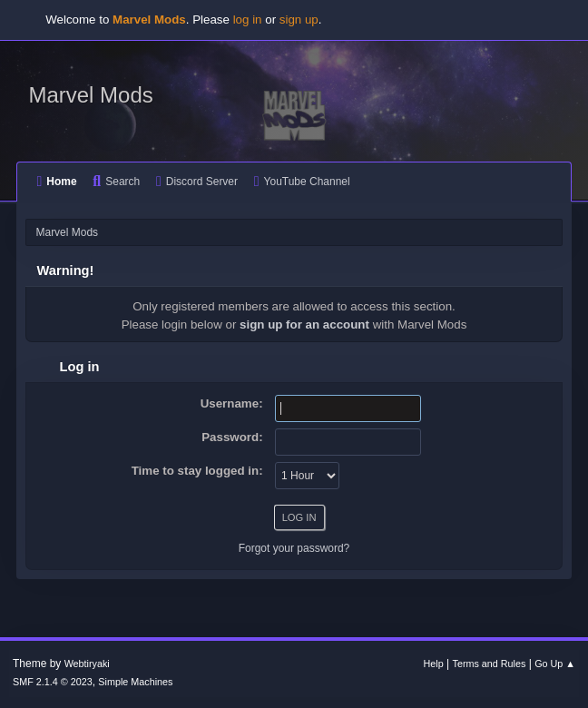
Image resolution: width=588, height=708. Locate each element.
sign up (299, 20)
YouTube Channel (302, 182)
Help (434, 664)
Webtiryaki (87, 664)
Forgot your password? (294, 548)
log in (248, 20)
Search (116, 182)
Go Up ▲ (555, 664)
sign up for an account (304, 324)
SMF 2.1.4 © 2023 (53, 682)
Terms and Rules (490, 664)
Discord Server (197, 182)
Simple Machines (135, 682)
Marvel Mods (90, 95)
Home (56, 182)
